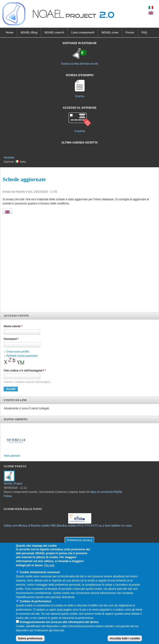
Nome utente (13, 326)
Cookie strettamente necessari (40, 572)
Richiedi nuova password (22, 356)
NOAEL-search (54, 33)
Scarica (79, 96)
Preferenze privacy (79, 540)
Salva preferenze (30, 638)
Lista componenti (83, 33)
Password (11, 339)
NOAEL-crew (110, 33)
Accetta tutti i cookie (125, 638)
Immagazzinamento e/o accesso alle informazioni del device (59, 622)
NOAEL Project (13, 484)
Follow (8, 496)
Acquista (79, 131)
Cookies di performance (35, 601)
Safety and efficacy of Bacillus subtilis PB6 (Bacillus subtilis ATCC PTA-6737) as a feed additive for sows (68, 526)
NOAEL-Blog (29, 33)
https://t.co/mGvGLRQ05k (106, 492)
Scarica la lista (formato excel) (80, 64)
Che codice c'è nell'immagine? (25, 371)
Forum (130, 33)
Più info (49, 565)
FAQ (144, 33)
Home (10, 33)
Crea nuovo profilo (18, 352)
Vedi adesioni (12, 456)
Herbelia (9, 158)
